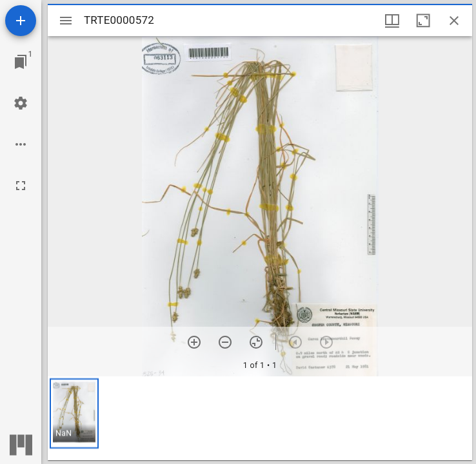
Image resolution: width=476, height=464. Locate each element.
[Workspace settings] (21, 103)
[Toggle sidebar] (66, 21)
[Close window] (454, 21)
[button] (74, 413)
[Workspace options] (21, 144)
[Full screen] (21, 186)
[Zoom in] (194, 342)
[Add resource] (21, 21)
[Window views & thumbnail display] (392, 21)
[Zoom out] (225, 342)
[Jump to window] (21, 62)
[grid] (260, 418)
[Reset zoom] (256, 342)
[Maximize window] (423, 21)
